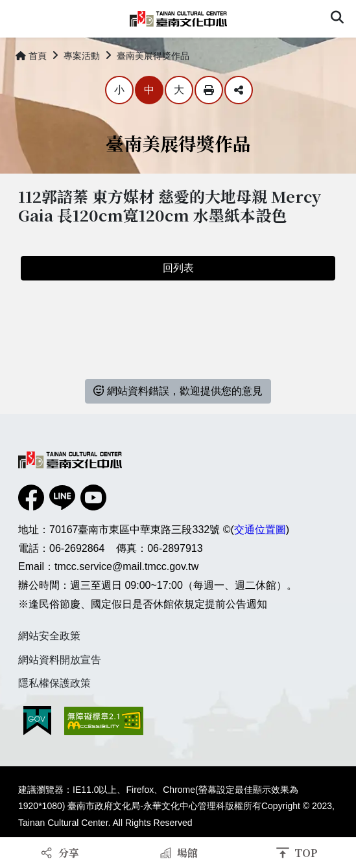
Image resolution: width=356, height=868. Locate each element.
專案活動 (82, 56)
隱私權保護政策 (54, 683)
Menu (18, 18)
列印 (209, 90)
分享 (239, 90)
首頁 (31, 56)
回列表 (178, 268)
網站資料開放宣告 (60, 660)
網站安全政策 (49, 636)
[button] (337, 19)
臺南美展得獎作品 (153, 56)
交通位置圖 (260, 530)
